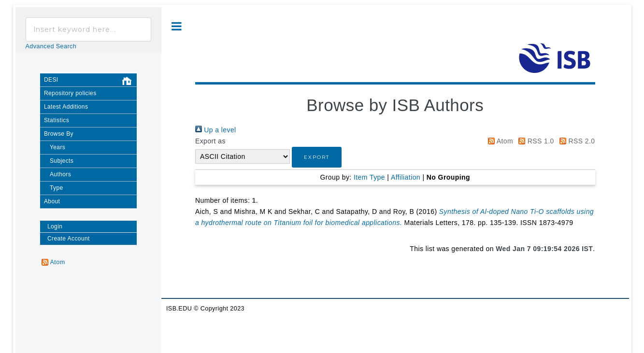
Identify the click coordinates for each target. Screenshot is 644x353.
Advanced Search (51, 46)
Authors (60, 174)
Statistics (57, 120)
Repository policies (70, 93)
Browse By (59, 134)
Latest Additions (66, 107)
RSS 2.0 (575, 141)
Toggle (177, 26)
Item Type (369, 177)
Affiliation (406, 177)
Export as (210, 141)
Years (57, 147)
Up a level (216, 130)
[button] (317, 157)
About (52, 201)
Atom (499, 141)
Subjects (62, 161)
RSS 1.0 (534, 141)
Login (55, 226)
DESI (90, 81)
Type (57, 188)
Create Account (69, 239)
